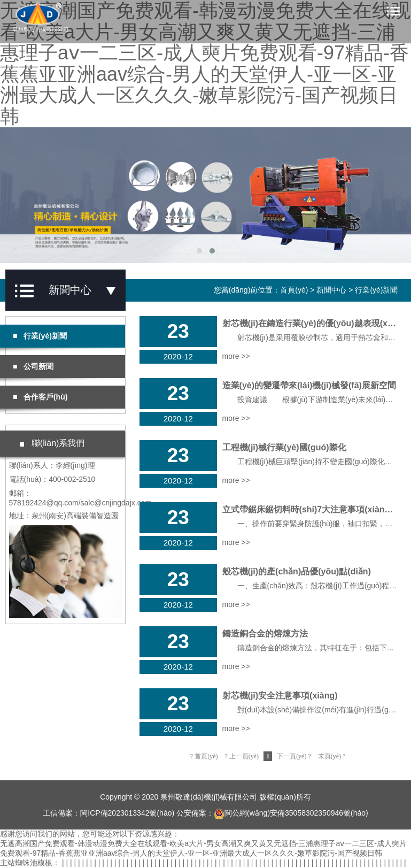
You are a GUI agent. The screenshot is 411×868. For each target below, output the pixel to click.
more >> (236, 356)
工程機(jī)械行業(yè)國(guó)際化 (284, 447)
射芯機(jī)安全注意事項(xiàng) (280, 696)
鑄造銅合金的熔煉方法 (265, 633)
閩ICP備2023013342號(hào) (127, 813)
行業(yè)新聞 (376, 290)
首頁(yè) (294, 290)
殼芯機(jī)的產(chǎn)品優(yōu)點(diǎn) (297, 571)
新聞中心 (331, 290)
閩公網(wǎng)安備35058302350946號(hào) (291, 813)
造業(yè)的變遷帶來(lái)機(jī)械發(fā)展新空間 (309, 385)
